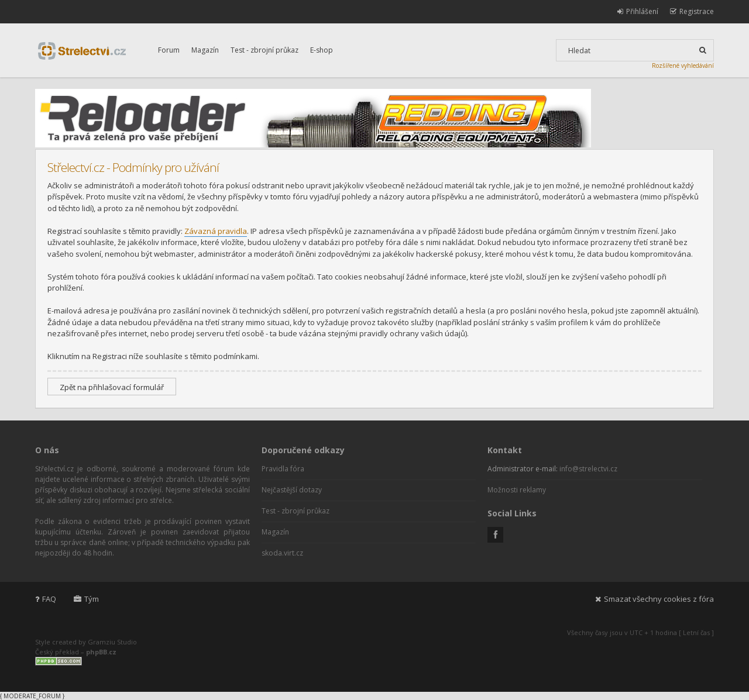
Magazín (205, 50)
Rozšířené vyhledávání (683, 65)
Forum (169, 50)
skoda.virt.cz (282, 553)
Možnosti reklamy (517, 490)
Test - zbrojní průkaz (264, 50)
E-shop (322, 50)
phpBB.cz (101, 652)
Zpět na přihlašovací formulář (112, 387)
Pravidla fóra (283, 469)
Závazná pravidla (216, 231)
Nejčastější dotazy (292, 490)
